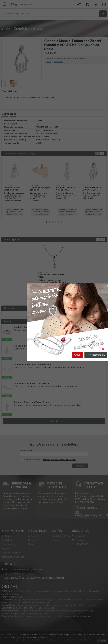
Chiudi (78, 355)
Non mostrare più (96, 355)
